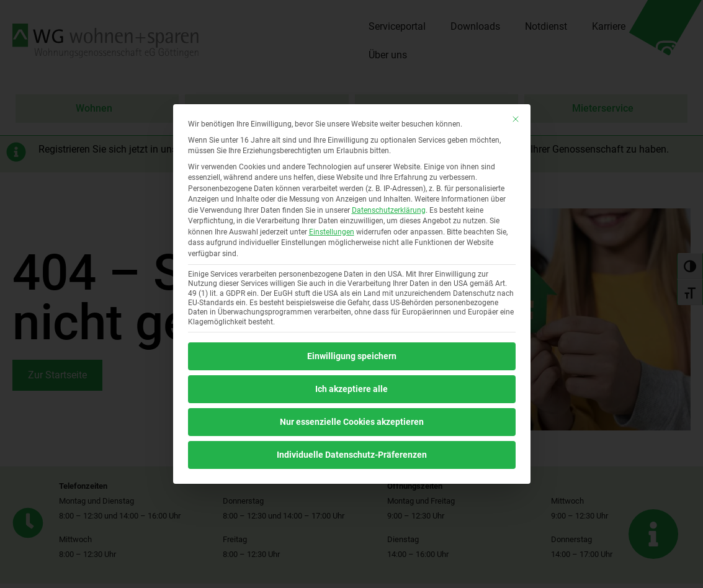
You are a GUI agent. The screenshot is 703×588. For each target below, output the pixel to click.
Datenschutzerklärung (389, 210)
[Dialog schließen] (516, 119)
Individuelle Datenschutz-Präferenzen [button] (352, 455)
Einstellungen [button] (332, 232)
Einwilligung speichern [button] (352, 356)
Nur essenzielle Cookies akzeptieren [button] (352, 422)
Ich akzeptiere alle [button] (351, 389)
